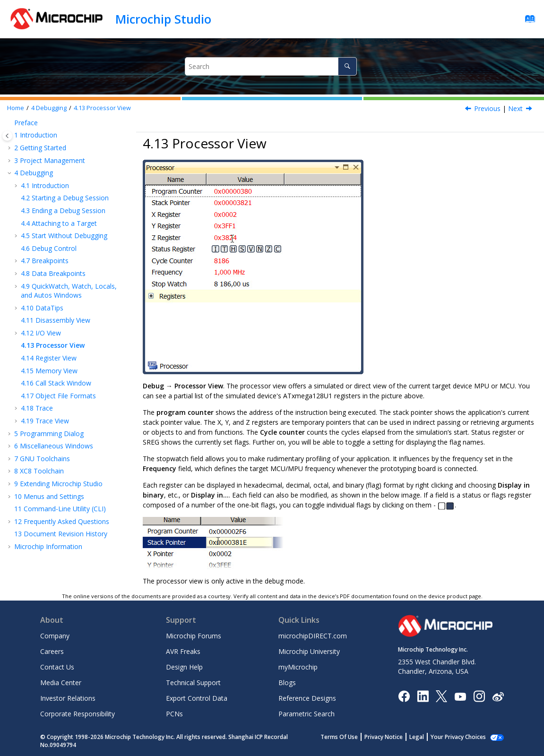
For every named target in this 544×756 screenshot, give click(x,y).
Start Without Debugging (64, 236)
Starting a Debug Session (65, 198)
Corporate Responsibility (78, 714)
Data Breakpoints (53, 273)
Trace (37, 408)
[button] (10, 123)
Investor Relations (68, 698)
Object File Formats (58, 396)
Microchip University (309, 651)
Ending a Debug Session (63, 210)
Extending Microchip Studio (58, 484)
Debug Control (49, 248)
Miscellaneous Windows (54, 446)
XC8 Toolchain (39, 471)
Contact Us (57, 667)
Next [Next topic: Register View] (515, 108)
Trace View (45, 421)
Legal (427, 737)
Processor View (102, 108)
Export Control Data (197, 698)
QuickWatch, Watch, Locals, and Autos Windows (69, 291)
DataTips (42, 308)
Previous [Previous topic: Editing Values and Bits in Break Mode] (487, 108)
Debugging (49, 108)
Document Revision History (61, 534)
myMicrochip (298, 667)
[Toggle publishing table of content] (7, 136)
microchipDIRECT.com (313, 636)
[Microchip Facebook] (404, 696)
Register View (49, 358)
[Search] (347, 66)
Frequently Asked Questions (62, 521)
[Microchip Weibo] (498, 696)
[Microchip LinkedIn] (423, 696)
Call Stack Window (56, 383)
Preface (26, 123)
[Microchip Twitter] (441, 696)
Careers (52, 651)
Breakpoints (45, 261)
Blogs (287, 683)
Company (55, 636)
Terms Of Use (350, 737)
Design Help (184, 667)
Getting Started (40, 148)
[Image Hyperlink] (460, 696)
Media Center (61, 683)
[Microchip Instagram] (479, 696)
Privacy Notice (394, 737)
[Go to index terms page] (527, 21)
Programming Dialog (49, 434)
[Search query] (271, 66)
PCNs (174, 714)
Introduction (36, 135)
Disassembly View (56, 320)
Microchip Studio (163, 19)
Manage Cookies (463, 737)
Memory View (49, 371)
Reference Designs (307, 698)
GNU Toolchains (42, 459)
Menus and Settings (49, 496)
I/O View (41, 333)
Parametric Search (307, 714)
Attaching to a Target (59, 223)
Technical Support (193, 683)
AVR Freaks (183, 651)
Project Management (50, 160)
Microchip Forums (194, 636)
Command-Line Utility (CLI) (60, 509)
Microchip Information (48, 546)
